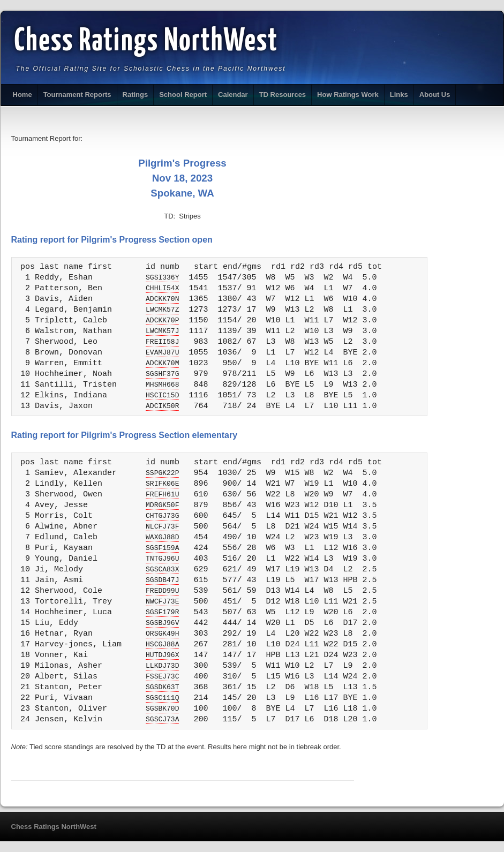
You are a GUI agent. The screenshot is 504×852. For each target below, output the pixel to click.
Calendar (233, 95)
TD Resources (283, 95)
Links (399, 95)
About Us (435, 95)
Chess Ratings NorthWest (146, 42)
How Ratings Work (348, 95)
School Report (183, 95)
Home (22, 95)
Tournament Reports (77, 95)
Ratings (136, 95)
